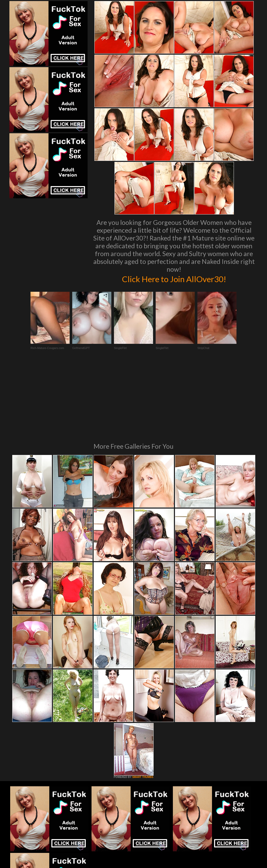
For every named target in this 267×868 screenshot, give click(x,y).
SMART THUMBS (143, 706)
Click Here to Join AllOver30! (174, 278)
